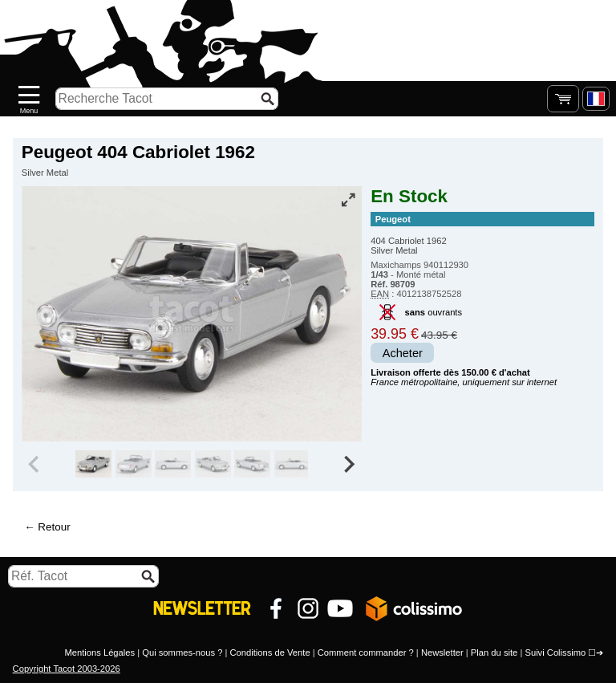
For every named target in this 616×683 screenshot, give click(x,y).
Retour (54, 527)
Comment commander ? (366, 653)
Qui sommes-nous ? (182, 653)
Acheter (403, 353)
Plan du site (494, 653)
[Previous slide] (35, 464)
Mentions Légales (99, 653)
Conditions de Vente (269, 653)
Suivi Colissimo (555, 653)
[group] (93, 464)
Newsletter (442, 653)
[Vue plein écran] (348, 200)
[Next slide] (348, 464)
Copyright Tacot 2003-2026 (67, 669)
